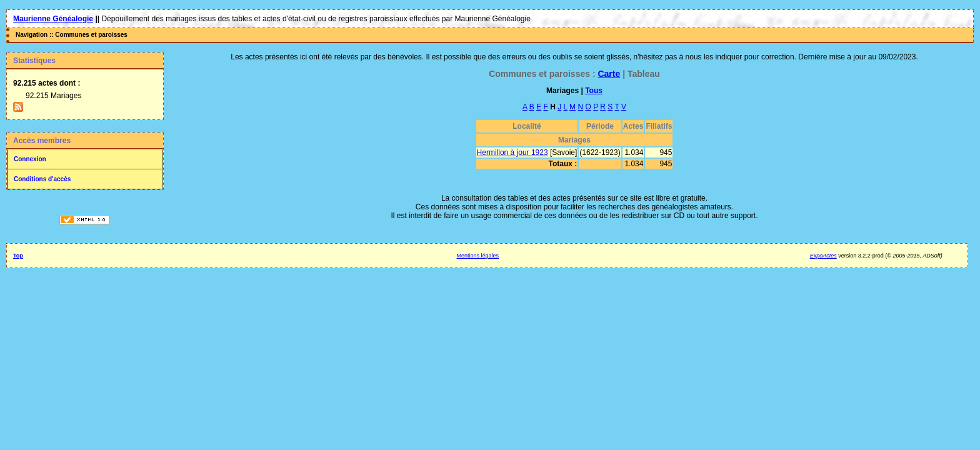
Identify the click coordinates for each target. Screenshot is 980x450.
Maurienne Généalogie (53, 19)
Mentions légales (478, 256)
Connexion (30, 159)
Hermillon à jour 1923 (512, 152)
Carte (609, 74)
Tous (594, 91)
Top (18, 256)
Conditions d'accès (42, 179)
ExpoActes (823, 256)
